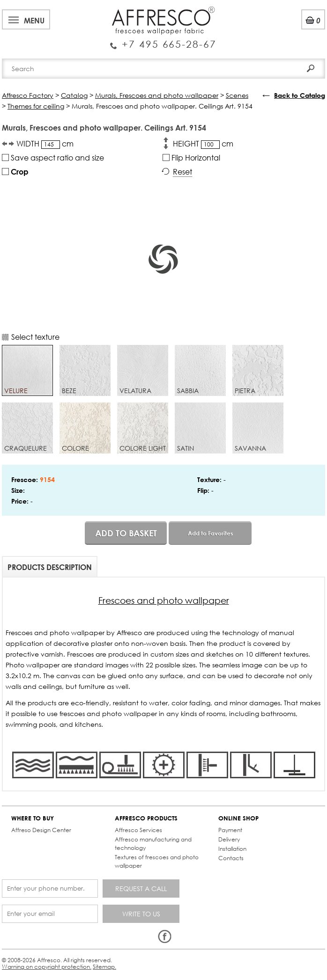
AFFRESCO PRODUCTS (146, 818)
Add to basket (126, 533)
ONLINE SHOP (238, 818)
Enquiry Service (163, 41)
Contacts (231, 858)
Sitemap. (104, 967)
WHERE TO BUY (33, 818)
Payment (230, 830)
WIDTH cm (45, 144)
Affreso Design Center (41, 830)
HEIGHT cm (203, 144)
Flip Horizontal (191, 157)
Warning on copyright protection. (47, 967)
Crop (15, 172)
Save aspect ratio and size (53, 157)
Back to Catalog (300, 95)
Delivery (229, 839)
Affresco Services (138, 830)
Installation (232, 849)
